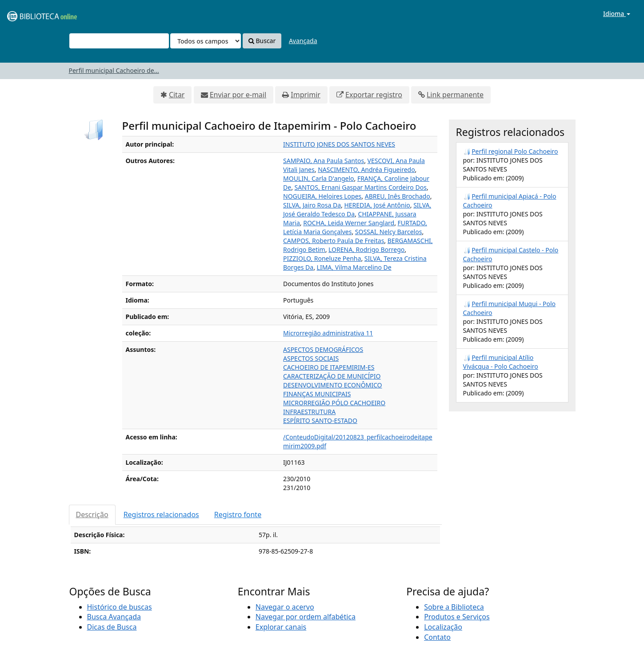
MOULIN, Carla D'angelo (318, 178)
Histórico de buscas (120, 607)
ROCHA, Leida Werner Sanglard (349, 223)
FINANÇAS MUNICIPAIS (317, 394)
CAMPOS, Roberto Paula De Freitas (334, 241)
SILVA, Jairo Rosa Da (312, 205)
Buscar (262, 41)
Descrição (92, 514)
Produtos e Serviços (457, 617)
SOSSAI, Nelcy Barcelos (389, 232)
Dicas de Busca (112, 627)
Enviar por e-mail (238, 95)
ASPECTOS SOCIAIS (311, 358)
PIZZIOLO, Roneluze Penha (322, 258)
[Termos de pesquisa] (119, 41)
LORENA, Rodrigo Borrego (366, 249)
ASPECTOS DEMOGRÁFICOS (323, 349)
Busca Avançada (114, 617)
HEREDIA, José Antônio (377, 205)
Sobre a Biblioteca (454, 607)
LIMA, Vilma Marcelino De (354, 267)
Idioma (617, 14)
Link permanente (455, 95)
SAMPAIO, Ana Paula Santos (324, 161)
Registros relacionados (161, 514)
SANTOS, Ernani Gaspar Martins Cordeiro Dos (361, 187)
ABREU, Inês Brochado (398, 196)
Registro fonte (238, 514)
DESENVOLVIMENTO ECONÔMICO (333, 385)
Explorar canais (281, 627)
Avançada (303, 41)
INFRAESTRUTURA (309, 412)
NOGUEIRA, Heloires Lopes (322, 196)
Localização (443, 627)
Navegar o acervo (285, 607)
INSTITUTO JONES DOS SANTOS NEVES (339, 144)
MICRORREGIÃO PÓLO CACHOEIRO (334, 403)
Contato (437, 637)
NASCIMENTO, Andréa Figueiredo (366, 169)
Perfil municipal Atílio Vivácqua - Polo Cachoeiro (501, 362)
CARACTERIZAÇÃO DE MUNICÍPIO (332, 376)
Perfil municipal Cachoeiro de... (114, 70)
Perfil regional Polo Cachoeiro (515, 151)
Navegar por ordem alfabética (306, 617)
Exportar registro (374, 95)
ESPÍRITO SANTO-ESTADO (320, 421)
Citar (177, 95)
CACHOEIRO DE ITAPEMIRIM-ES (329, 367)
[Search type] (206, 41)
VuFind (28, 14)
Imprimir (306, 95)
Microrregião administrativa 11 (328, 333)
